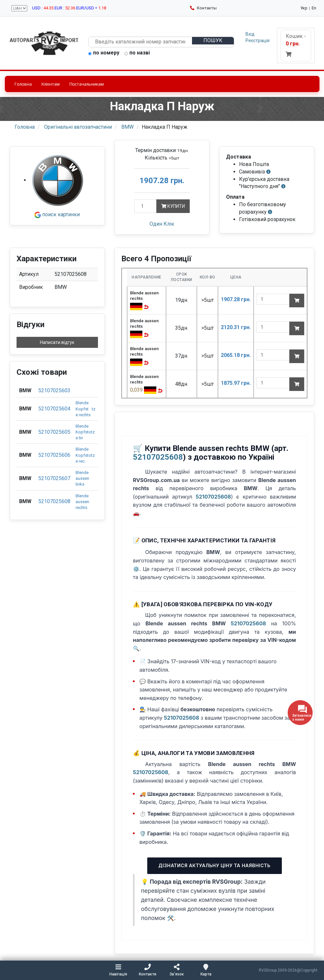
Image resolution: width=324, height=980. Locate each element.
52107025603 (54, 390)
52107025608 (54, 501)
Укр (304, 8)
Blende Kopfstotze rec (85, 455)
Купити (173, 206)
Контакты (203, 8)
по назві (137, 53)
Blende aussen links (82, 478)
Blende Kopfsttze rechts (85, 409)
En (314, 8)
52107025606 (54, 455)
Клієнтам (51, 84)
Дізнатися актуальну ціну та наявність (215, 865)
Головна (23, 84)
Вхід (250, 34)
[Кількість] (145, 206)
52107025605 (54, 432)
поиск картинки (57, 214)
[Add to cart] (297, 301)
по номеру (104, 53)
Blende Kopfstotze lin (85, 432)
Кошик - (296, 45)
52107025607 (54, 478)
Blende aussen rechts (82, 502)
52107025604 (54, 409)
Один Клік (162, 224)
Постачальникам (87, 84)
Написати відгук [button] (57, 342)
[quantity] (273, 299)
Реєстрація (258, 41)
